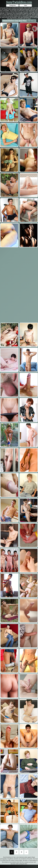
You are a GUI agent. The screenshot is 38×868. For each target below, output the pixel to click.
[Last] (26, 852)
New (26, 5)
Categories (12, 5)
